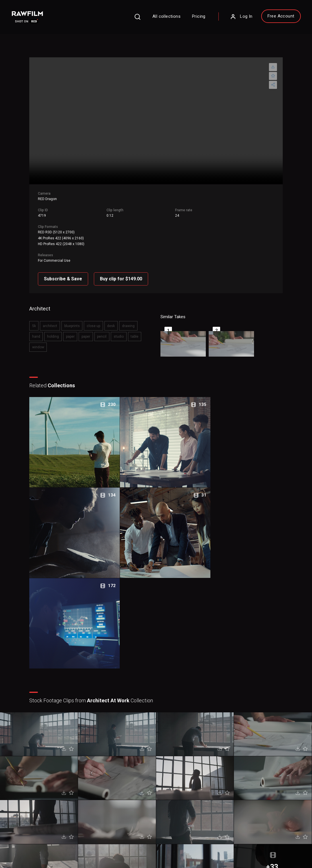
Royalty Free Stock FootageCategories (134, 803)
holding (41, 329)
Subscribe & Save (66, 273)
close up (93, 319)
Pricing (191, 18)
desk (110, 319)
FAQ (115, 772)
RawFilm (45, 857)
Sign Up (82, 797)
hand (143, 319)
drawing (126, 319)
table (118, 329)
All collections (159, 18)
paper (57, 329)
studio (103, 329)
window (133, 329)
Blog (172, 789)
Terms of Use (56, 848)
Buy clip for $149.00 (124, 273)
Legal (116, 789)
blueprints (73, 319)
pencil (87, 329)
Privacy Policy (25, 848)
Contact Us (177, 780)
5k (37, 319)
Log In (234, 18)
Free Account (273, 17)
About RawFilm (181, 772)
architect (52, 319)
